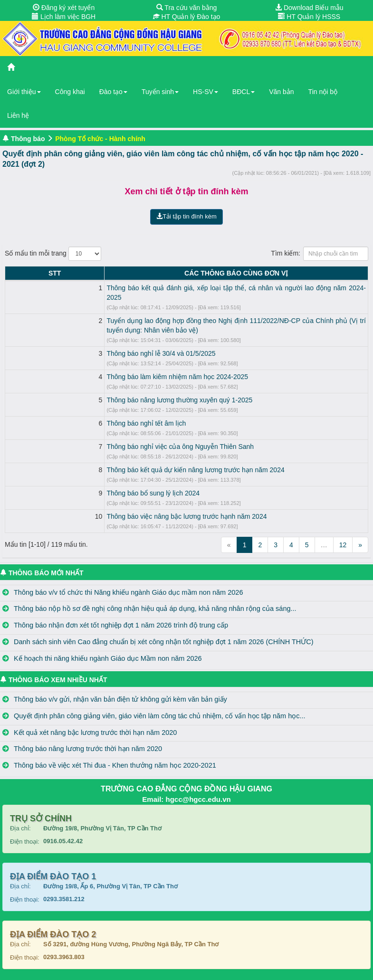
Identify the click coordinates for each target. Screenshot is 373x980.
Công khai (70, 92)
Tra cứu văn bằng (187, 8)
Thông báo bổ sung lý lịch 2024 (71, 484)
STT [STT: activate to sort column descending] (13, 273)
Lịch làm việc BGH (64, 17)
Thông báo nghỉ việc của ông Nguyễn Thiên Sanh (98, 437)
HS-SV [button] (206, 92)
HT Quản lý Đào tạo (187, 17)
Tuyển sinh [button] (160, 92)
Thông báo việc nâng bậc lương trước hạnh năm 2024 (104, 507)
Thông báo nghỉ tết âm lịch (64, 414)
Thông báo (28, 139)
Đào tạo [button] (113, 92)
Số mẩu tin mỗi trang (53, 254)
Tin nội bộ (323, 92)
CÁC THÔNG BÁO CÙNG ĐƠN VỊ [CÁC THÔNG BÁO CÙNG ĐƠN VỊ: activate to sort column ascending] (195, 273)
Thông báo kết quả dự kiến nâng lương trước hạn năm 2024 (113, 460)
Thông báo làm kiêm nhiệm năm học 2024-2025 (95, 367)
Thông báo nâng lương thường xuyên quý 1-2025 (97, 390)
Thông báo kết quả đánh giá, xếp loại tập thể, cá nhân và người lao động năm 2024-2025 (156, 288)
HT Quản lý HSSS (309, 17)
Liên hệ (18, 115)
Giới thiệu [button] (24, 92)
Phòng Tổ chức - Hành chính (100, 139)
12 (343, 535)
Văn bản (281, 92)
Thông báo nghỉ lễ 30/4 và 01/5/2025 (79, 344)
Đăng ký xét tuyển (64, 8)
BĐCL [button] (244, 92)
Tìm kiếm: (320, 254)
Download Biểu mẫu (309, 8)
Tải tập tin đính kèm (186, 216)
